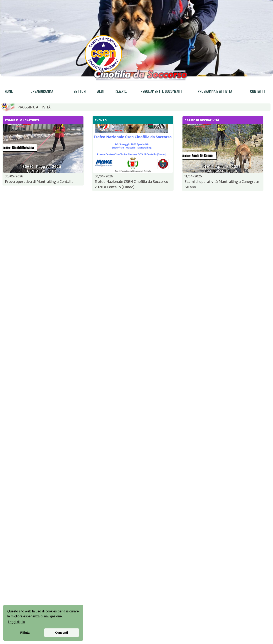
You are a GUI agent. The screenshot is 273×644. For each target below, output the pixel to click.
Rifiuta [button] (25, 633)
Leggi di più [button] (16, 622)
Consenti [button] (61, 633)
